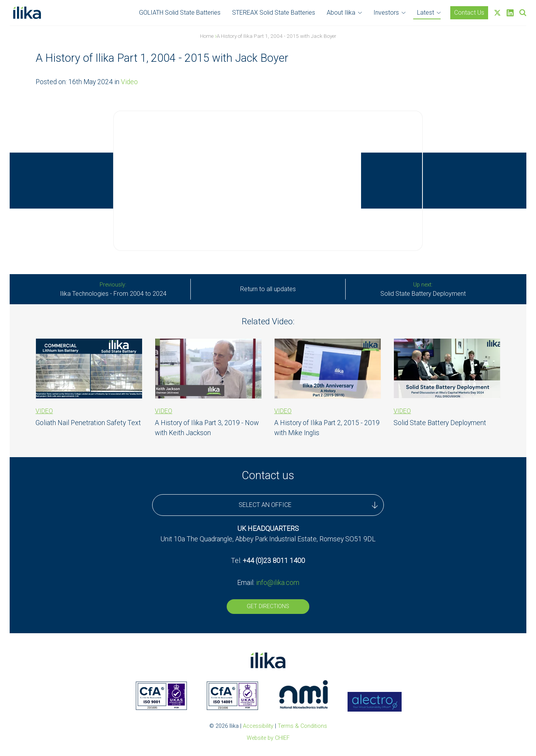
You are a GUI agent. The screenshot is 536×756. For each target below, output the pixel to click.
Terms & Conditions (302, 726)
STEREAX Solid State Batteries (274, 13)
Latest (426, 13)
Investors (386, 13)
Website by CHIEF (268, 738)
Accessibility (258, 726)
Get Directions (268, 606)
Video (129, 82)
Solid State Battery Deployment (423, 289)
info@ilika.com (278, 583)
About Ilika (341, 13)
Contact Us (469, 13)
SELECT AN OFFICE (308, 505)
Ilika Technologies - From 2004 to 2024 (113, 289)
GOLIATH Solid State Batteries (180, 13)
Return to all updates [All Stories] (268, 289)
